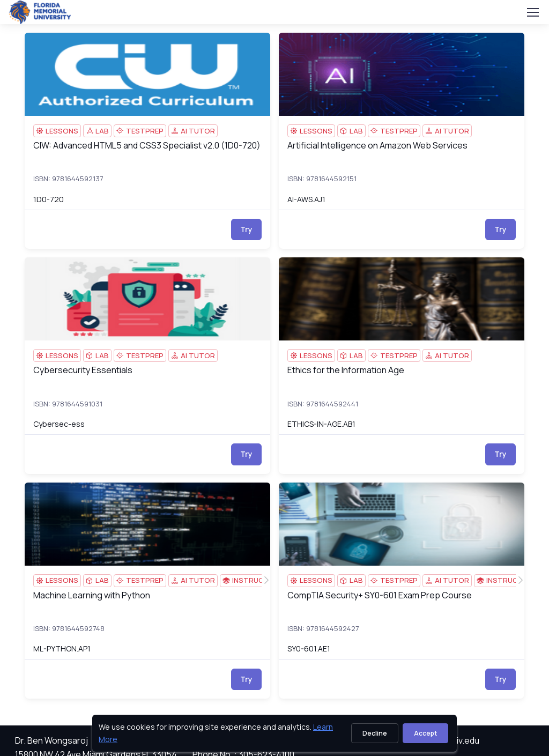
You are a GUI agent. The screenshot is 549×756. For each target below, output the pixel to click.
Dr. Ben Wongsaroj (51, 740)
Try (246, 229)
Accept (425, 733)
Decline (375, 733)
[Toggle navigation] (532, 12)
